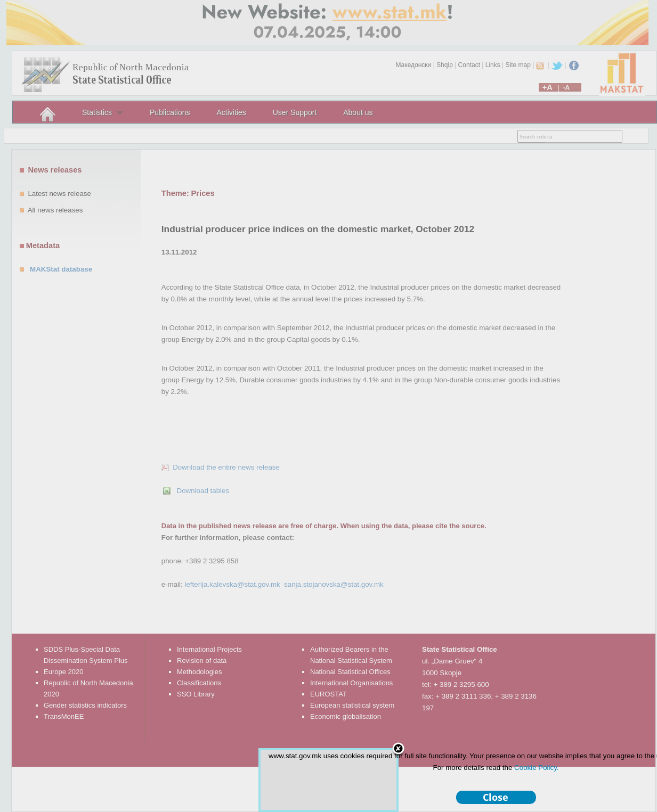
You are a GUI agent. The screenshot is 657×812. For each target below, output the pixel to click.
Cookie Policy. (536, 768)
